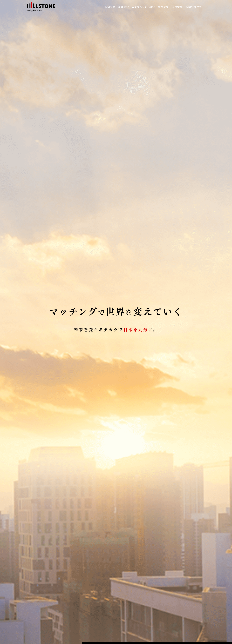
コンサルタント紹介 (136, 7)
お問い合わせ (194, 7)
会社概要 (159, 7)
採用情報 (175, 7)
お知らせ (98, 7)
